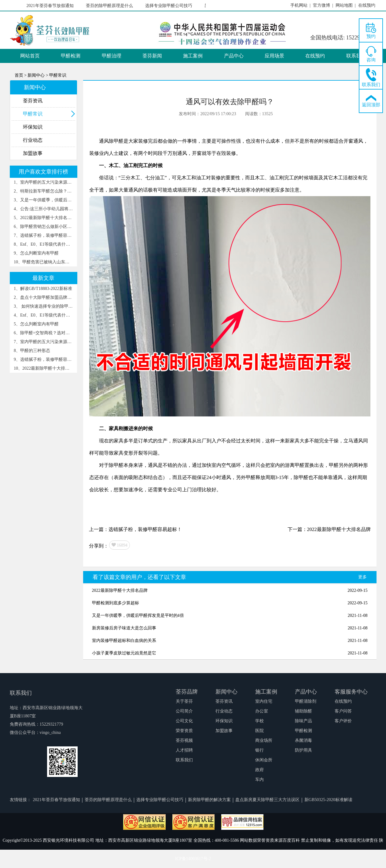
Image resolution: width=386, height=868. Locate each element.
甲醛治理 (112, 56)
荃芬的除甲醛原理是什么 (110, 6)
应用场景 (274, 56)
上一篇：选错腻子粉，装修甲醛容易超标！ (135, 529)
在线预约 (315, 56)
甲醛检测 (71, 56)
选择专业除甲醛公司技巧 (170, 6)
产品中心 (234, 56)
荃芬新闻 (152, 56)
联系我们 (356, 56)
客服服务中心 (351, 692)
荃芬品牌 (187, 692)
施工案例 (193, 56)
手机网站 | (300, 5)
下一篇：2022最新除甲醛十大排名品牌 (329, 529)
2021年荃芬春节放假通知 (51, 6)
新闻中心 (226, 692)
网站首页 (30, 56)
